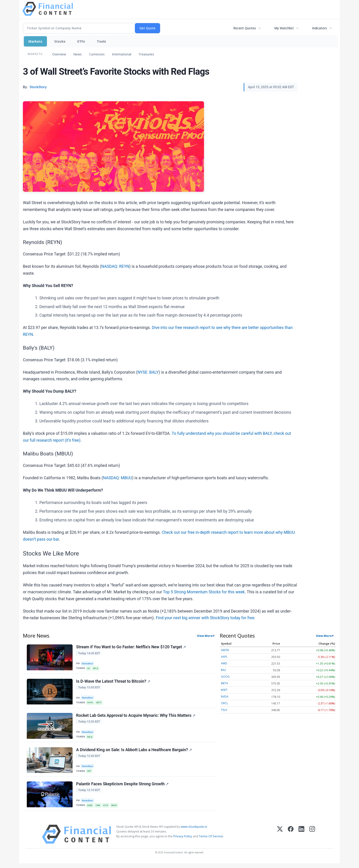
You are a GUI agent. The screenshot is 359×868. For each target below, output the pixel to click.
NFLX (97, 669)
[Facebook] (291, 839)
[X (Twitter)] (280, 839)
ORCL (224, 703)
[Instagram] (312, 839)
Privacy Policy (183, 841)
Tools (101, 41)
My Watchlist (284, 28)
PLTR (107, 809)
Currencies (97, 54)
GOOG (91, 704)
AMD (224, 663)
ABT (90, 774)
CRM (99, 809)
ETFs (81, 41)
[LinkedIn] (301, 839)
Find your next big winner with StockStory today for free (205, 618)
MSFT (224, 690)
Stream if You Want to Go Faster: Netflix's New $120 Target (131, 647)
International (122, 54)
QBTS (100, 704)
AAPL (224, 657)
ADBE (90, 809)
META (224, 683)
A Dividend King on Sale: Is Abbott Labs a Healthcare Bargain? (134, 753)
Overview (59, 54)
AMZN (225, 650)
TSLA (224, 710)
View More (205, 636)
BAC (224, 670)
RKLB (90, 739)
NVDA (225, 697)
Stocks (60, 41)
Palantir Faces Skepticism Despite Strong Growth (123, 788)
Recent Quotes (245, 28)
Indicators (320, 28)
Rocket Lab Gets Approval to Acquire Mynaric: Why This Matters (136, 718)
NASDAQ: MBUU (117, 478)
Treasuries (146, 54)
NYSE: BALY (148, 372)
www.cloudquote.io (194, 831)
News (78, 54)
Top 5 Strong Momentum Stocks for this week (204, 592)
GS (89, 669)
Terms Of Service (211, 841)
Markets (35, 41)
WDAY (116, 809)
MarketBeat (88, 664)
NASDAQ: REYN (115, 266)
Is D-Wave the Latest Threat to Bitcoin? (113, 682)
